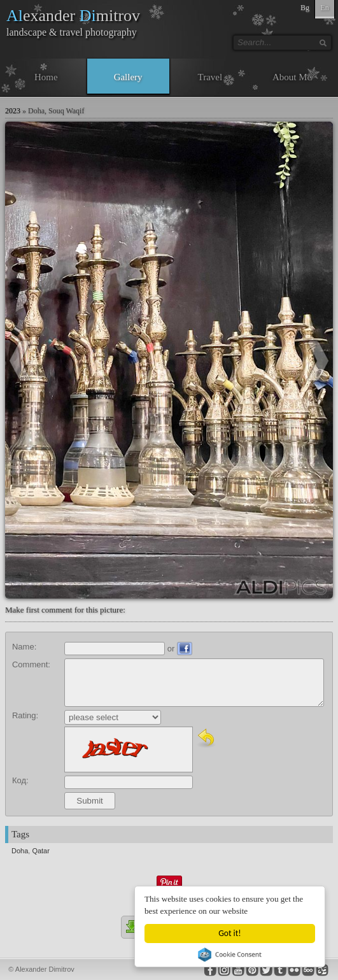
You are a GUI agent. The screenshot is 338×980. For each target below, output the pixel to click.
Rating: (25, 715)
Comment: (31, 664)
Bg (305, 8)
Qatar (41, 851)
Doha (20, 851)
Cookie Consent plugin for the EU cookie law (230, 955)
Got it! (229, 933)
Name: (24, 647)
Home (46, 77)
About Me (292, 77)
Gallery (128, 77)
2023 (13, 111)
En (324, 8)
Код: (20, 780)
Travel (210, 77)
